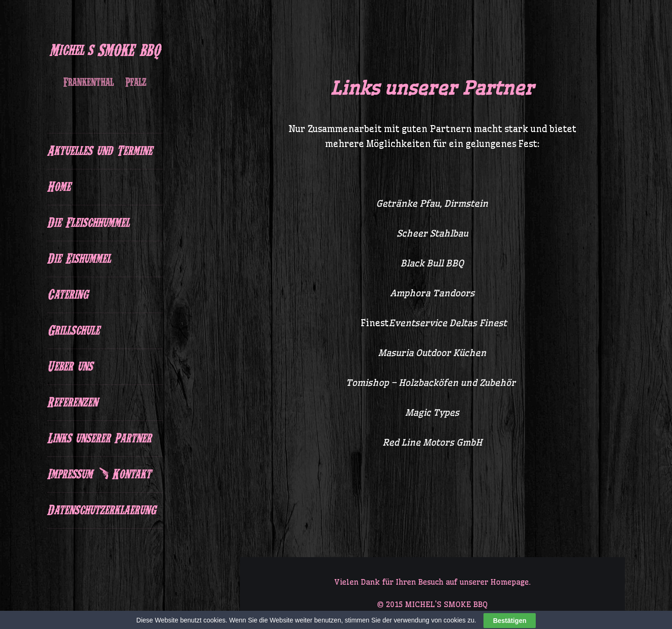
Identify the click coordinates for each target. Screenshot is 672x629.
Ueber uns (70, 367)
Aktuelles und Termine (100, 151)
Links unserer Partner (99, 439)
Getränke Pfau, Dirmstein (432, 203)
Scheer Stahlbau (432, 233)
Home (59, 187)
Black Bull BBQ (432, 263)
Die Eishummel (79, 259)
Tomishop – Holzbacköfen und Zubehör (432, 383)
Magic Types (432, 412)
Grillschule (73, 331)
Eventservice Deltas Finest (448, 323)
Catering (67, 295)
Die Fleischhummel (88, 223)
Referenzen (72, 403)
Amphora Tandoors (432, 293)
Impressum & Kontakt (99, 475)
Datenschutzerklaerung (101, 510)
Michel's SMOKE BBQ (105, 51)
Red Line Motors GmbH (432, 442)
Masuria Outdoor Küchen (432, 353)
